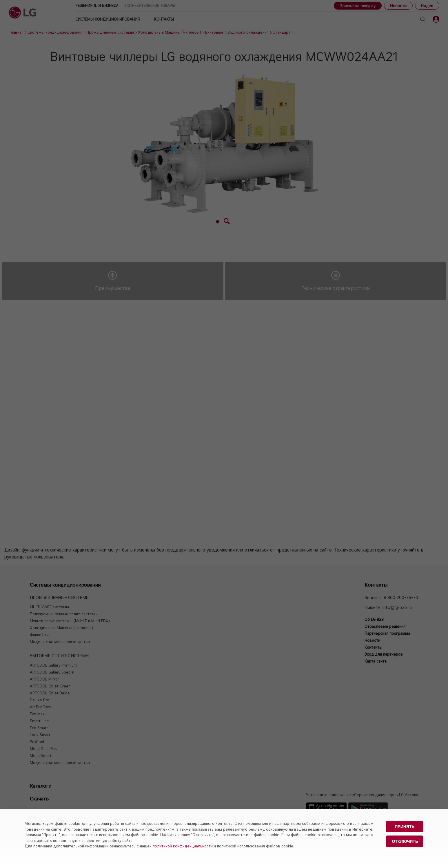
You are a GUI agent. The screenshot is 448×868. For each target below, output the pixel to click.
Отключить (405, 841)
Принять (405, 827)
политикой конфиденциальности (183, 846)
